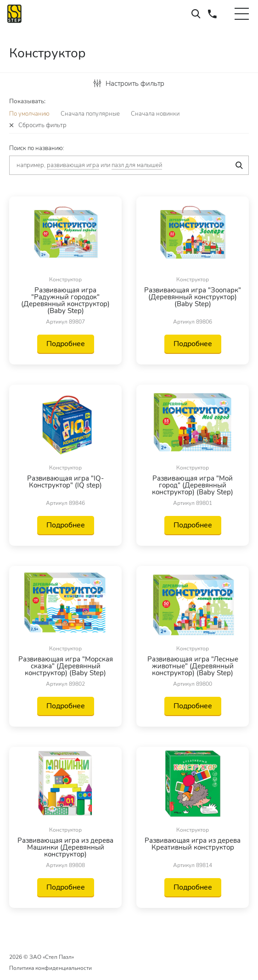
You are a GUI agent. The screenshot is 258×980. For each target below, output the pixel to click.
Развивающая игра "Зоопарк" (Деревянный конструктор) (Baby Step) (193, 298)
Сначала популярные (90, 114)
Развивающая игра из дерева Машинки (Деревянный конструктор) (65, 848)
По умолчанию (29, 114)
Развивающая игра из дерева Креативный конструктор (193, 845)
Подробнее (66, 344)
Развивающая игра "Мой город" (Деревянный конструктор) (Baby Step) (193, 485)
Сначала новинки (155, 114)
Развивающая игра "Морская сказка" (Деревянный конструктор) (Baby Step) (66, 666)
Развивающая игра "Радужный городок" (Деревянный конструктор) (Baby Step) (65, 301)
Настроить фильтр (129, 84)
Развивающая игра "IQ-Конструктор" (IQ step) (65, 482)
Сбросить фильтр (42, 126)
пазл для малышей (137, 165)
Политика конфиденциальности (50, 968)
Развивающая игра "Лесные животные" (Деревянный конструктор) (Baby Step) (193, 666)
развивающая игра (73, 165)
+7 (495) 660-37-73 (212, 14)
